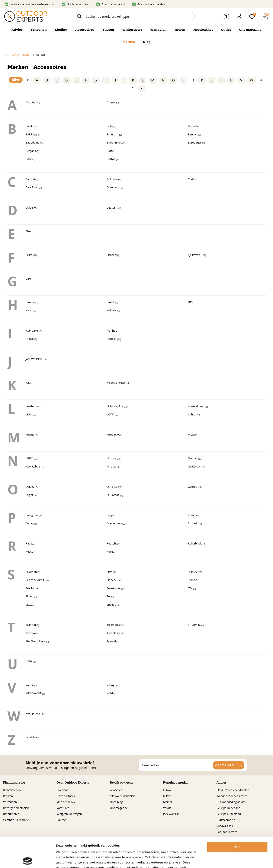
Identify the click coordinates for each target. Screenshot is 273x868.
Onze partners (66, 795)
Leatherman (35, 407)
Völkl (111, 694)
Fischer (113, 255)
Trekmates (115, 625)
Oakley (32, 487)
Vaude (32, 685)
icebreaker (34, 331)
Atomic (113, 103)
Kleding (61, 30)
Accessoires (85, 30)
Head (31, 311)
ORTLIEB (114, 487)
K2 (29, 383)
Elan (30, 232)
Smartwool (116, 589)
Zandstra (33, 737)
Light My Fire (117, 407)
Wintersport (132, 30)
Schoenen (39, 30)
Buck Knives (116, 143)
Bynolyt (194, 135)
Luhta (194, 415)
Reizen (180, 30)
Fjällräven (197, 255)
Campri (32, 180)
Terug (15, 55)
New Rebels (35, 467)
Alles (16, 80)
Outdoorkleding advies (231, 801)
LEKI (31, 415)
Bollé (111, 126)
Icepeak (114, 339)
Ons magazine (250, 30)
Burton (113, 159)
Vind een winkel (66, 801)
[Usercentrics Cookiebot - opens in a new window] (28, 860)
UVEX (31, 662)
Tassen (108, 30)
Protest (195, 524)
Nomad (195, 459)
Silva (111, 572)
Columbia (114, 180)
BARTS (33, 135)
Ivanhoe (113, 331)
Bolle (30, 159)
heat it (112, 303)
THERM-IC (196, 625)
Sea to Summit (37, 580)
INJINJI (31, 339)
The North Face (38, 642)
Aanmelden (224, 764)
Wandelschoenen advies (232, 795)
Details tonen (236, 860)
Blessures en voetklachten (233, 789)
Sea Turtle (33, 589)
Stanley (195, 572)
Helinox (113, 311)
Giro (30, 279)
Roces (112, 552)
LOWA (112, 415)
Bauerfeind (34, 143)
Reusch (113, 544)
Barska (31, 126)
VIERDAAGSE (36, 694)
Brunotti (114, 135)
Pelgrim (113, 515)
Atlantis (33, 103)
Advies (17, 30)
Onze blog (116, 801)
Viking (112, 685)
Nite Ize (113, 467)
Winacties (116, 789)
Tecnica (32, 633)
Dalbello (32, 208)
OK (237, 817)
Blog (147, 42)
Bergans (32, 151)
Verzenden (10, 801)
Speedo (113, 605)
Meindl (32, 435)
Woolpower (35, 714)
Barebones (197, 143)
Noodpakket (203, 30)
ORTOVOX (115, 495)
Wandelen (158, 30)
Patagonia (34, 515)
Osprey (195, 487)
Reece (31, 552)
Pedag (31, 524)
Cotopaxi (115, 188)
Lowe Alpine (198, 407)
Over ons (62, 789)
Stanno (194, 580)
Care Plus (34, 188)
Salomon (33, 572)
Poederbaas (116, 524)
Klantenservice (12, 789)
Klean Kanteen (118, 383)
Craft (193, 180)
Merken (129, 42)
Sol (110, 597)
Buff (111, 151)
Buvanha (195, 126)
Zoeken (79, 16)
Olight (31, 495)
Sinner (114, 580)
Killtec (167, 795)
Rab (30, 544)
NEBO (32, 459)
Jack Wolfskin (36, 359)
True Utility (115, 633)
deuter (114, 208)
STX (192, 589)
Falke (31, 255)
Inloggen (239, 16)
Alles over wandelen (122, 795)
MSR (193, 435)
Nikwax (114, 459)
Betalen (8, 795)
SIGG (31, 605)
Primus (194, 515)
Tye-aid (113, 642)
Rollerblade (197, 544)
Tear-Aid (32, 625)
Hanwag (32, 303)
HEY (192, 303)
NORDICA (196, 467)
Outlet (226, 30)
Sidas (31, 597)
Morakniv (114, 435)
